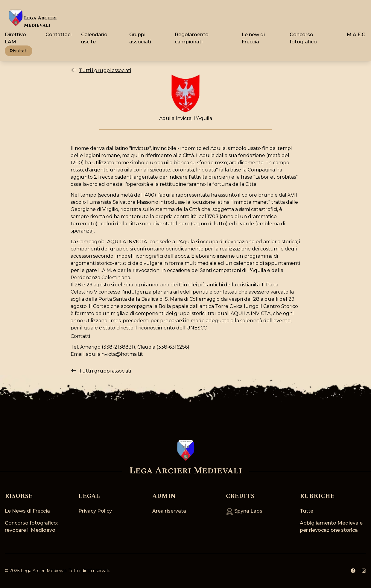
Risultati (19, 51)
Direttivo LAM (15, 38)
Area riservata (169, 511)
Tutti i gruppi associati (101, 70)
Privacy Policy (95, 511)
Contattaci (58, 35)
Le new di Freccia (253, 38)
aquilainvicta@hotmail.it (114, 354)
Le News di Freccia (27, 511)
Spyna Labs (244, 511)
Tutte (307, 511)
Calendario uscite (94, 38)
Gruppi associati (140, 38)
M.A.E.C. (356, 35)
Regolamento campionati (192, 38)
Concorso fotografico (303, 38)
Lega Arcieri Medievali (44, 571)
